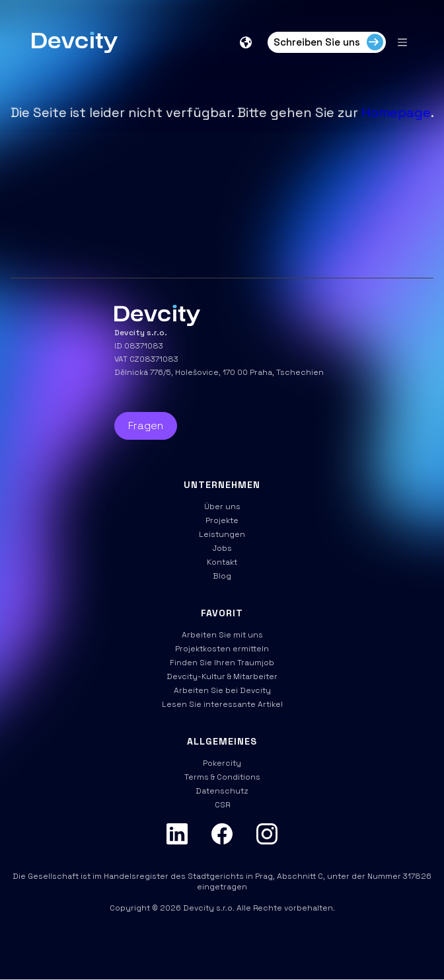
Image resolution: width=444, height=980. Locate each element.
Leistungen (222, 534)
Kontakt (222, 562)
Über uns (222, 507)
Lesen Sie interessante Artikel (222, 704)
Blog (222, 576)
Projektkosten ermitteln (222, 649)
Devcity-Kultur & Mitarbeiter (222, 676)
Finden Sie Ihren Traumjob (222, 663)
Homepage (396, 112)
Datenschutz (222, 791)
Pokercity (222, 763)
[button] (247, 42)
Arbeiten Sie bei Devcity (222, 690)
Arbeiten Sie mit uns (222, 635)
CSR (222, 805)
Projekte (222, 520)
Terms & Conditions (222, 777)
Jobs (222, 548)
